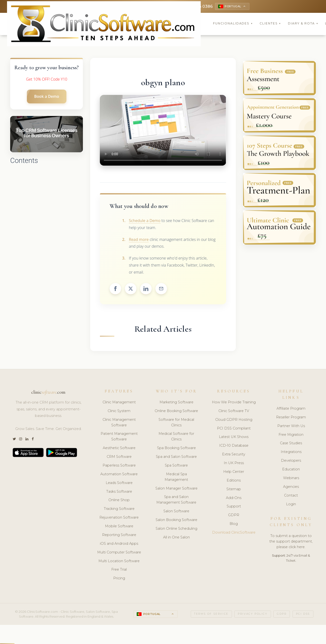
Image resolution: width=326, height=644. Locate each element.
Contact (291, 496)
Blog (234, 524)
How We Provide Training (234, 403)
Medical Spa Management (176, 478)
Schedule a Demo (145, 221)
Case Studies (291, 444)
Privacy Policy (253, 615)
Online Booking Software (176, 412)
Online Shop (119, 501)
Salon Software (176, 512)
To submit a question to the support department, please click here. (291, 542)
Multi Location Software (119, 561)
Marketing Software (176, 403)
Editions (234, 481)
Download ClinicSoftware (234, 533)
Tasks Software (119, 492)
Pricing (119, 579)
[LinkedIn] (27, 440)
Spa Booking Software (176, 449)
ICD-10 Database (234, 446)
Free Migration (291, 435)
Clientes (270, 24)
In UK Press (234, 464)
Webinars (291, 479)
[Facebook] (33, 440)
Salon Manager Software (176, 489)
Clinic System (119, 412)
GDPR (234, 516)
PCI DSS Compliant (234, 429)
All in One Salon (176, 538)
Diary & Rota (303, 24)
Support (234, 507)
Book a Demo (47, 97)
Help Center (234, 472)
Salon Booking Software (176, 521)
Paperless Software (119, 466)
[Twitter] (14, 440)
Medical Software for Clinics (176, 437)
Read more (139, 240)
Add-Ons (234, 498)
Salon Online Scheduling (176, 529)
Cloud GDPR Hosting (234, 420)
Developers (291, 461)
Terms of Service (211, 615)
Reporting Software (119, 536)
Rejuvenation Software (119, 518)
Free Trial (119, 570)
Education (291, 470)
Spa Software (176, 466)
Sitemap (234, 490)
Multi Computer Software (119, 553)
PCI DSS (303, 615)
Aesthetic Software (119, 449)
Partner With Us (291, 427)
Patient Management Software (119, 437)
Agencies (291, 487)
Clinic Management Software (119, 423)
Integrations (291, 452)
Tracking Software (119, 509)
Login (291, 505)
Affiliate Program (291, 409)
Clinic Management (119, 403)
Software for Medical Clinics (176, 423)
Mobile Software (119, 527)
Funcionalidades (233, 24)
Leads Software (119, 483)
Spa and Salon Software (176, 457)
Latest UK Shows (234, 437)
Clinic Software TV (234, 412)
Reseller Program (291, 418)
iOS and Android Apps (119, 544)
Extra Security (234, 455)
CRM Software (119, 457)
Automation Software (119, 475)
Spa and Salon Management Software (176, 500)
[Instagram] (21, 440)
